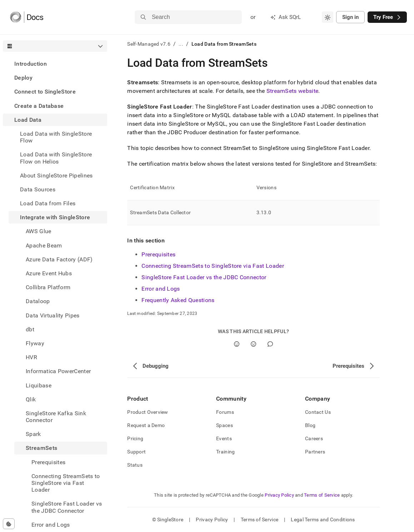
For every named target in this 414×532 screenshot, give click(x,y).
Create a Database (39, 106)
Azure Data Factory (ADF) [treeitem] (59, 259)
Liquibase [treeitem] (39, 385)
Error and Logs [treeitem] (51, 525)
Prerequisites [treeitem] (48, 462)
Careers (314, 438)
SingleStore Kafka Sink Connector (56, 417)
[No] (253, 344)
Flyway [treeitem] (35, 343)
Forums (225, 412)
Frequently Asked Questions (178, 300)
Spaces (225, 425)
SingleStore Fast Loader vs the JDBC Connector (204, 277)
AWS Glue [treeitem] (39, 231)
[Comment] (270, 344)
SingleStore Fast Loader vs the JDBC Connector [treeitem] (67, 507)
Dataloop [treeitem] (38, 301)
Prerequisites (158, 254)
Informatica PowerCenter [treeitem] (58, 371)
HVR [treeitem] (31, 357)
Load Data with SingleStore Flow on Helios (56, 158)
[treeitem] (55, 64)
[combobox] (328, 17)
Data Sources (38, 189)
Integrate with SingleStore (55, 217)
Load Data (28, 120)
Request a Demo (146, 425)
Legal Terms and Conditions (323, 520)
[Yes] (237, 344)
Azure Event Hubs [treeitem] (49, 273)
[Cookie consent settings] (9, 524)
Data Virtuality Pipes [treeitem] (53, 315)
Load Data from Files (48, 203)
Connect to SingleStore (45, 92)
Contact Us (318, 412)
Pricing (135, 438)
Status (135, 465)
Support (136, 452)
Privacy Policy (279, 495)
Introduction (31, 64)
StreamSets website (293, 91)
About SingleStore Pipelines (56, 175)
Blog (310, 425)
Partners (315, 452)
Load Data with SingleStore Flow (56, 137)
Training (225, 452)
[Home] (27, 17)
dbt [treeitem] (30, 329)
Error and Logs (161, 289)
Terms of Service (322, 495)
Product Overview (148, 412)
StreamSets (41, 448)
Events (224, 438)
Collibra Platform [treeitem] (48, 287)
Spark (33, 434)
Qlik (31, 399)
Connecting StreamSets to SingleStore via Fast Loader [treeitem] (66, 483)
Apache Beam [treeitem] (44, 245)
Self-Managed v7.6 (149, 44)
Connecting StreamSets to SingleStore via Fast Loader (213, 266)
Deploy (23, 78)
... (181, 44)
